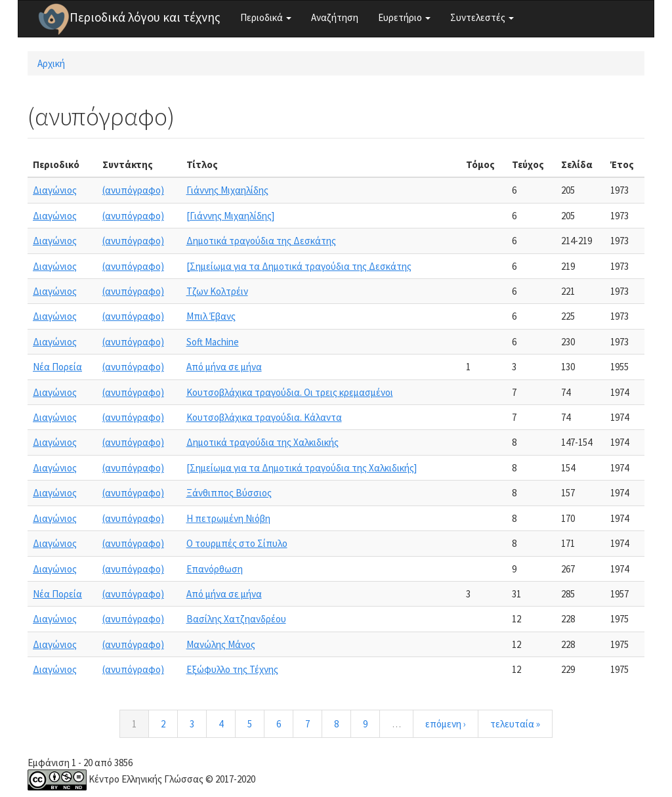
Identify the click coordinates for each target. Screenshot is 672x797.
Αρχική (51, 63)
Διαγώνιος (55, 190)
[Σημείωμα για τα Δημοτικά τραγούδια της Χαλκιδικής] (302, 468)
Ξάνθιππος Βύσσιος (229, 493)
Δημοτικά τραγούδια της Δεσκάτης (261, 241)
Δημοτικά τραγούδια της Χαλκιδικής (262, 442)
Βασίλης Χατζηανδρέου (236, 619)
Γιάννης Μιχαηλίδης (227, 190)
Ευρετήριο (404, 17)
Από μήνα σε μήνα (224, 367)
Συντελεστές (482, 17)
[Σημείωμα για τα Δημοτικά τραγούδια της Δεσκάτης (299, 266)
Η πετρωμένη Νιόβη (228, 518)
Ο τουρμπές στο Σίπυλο (237, 543)
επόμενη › (446, 724)
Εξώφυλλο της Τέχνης (232, 669)
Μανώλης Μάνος (221, 644)
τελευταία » (515, 724)
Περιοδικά (266, 17)
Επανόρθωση (215, 569)
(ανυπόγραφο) (133, 190)
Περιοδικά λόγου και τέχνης (145, 17)
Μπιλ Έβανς (211, 316)
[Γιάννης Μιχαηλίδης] (230, 216)
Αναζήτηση (335, 17)
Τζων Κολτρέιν (217, 291)
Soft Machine (213, 342)
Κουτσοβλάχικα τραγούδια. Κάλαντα (264, 417)
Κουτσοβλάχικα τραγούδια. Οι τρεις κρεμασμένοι (290, 392)
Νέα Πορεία (57, 367)
